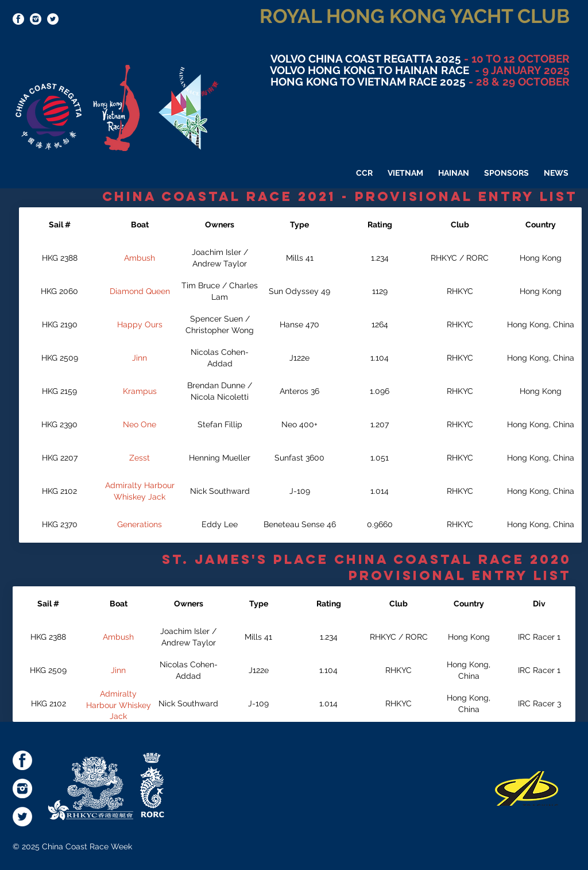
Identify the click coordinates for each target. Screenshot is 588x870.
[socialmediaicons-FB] (18, 19)
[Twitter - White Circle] (53, 19)
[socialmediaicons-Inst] (36, 19)
